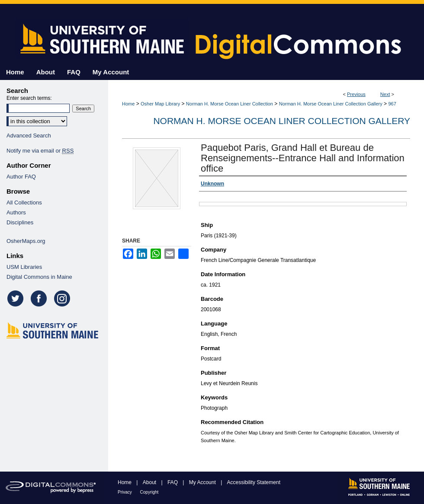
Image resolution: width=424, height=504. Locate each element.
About (150, 482)
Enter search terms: (29, 98)
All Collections (24, 203)
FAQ (173, 482)
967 (392, 104)
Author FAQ (21, 177)
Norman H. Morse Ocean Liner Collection (230, 104)
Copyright (149, 492)
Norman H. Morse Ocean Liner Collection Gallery (331, 104)
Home (128, 104)
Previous (356, 94)
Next (385, 94)
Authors (16, 212)
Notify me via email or (40, 151)
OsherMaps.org (26, 241)
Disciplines (20, 222)
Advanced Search (29, 136)
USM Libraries (24, 267)
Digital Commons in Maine (39, 277)
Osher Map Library (160, 104)
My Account (203, 482)
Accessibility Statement (254, 482)
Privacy (125, 492)
